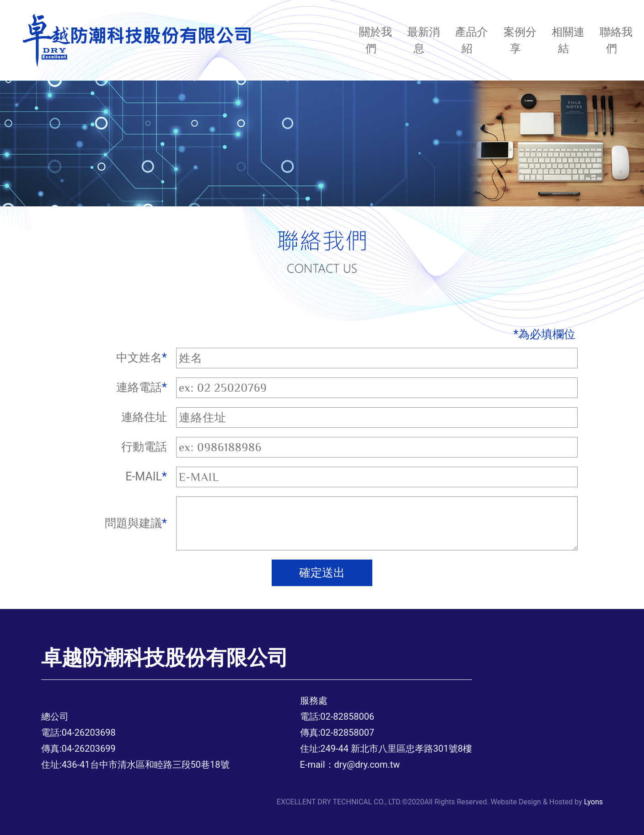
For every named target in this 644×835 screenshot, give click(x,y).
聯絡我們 (616, 40)
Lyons (593, 802)
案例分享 (520, 40)
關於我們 (376, 40)
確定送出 (322, 573)
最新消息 (424, 40)
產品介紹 (472, 40)
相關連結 (568, 40)
